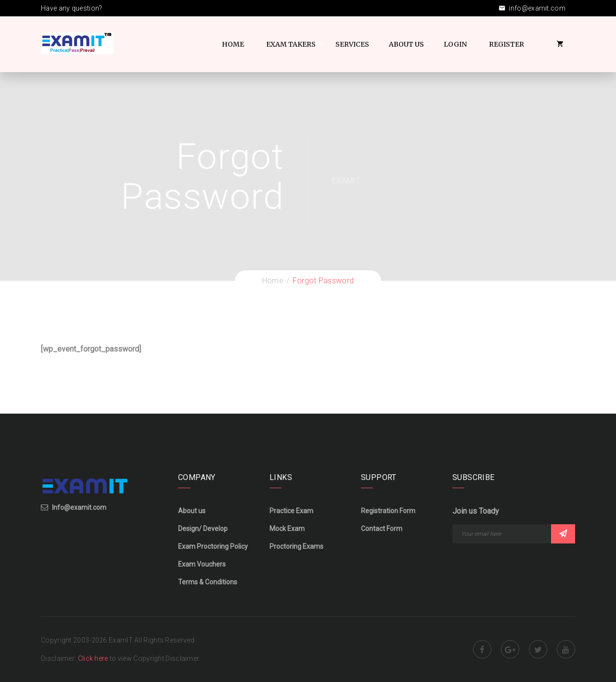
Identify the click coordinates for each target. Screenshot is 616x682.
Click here (94, 658)
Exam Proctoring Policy (213, 546)
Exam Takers (291, 44)
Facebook (482, 649)
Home (233, 44)
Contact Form (382, 529)
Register (507, 44)
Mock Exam (287, 529)
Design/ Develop (203, 529)
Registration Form (388, 511)
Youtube (566, 649)
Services (352, 44)
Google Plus (510, 649)
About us (192, 511)
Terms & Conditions (208, 582)
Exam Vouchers (202, 564)
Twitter (538, 649)
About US (406, 44)
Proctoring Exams (296, 546)
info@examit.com (532, 8)
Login (455, 44)
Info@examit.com (79, 507)
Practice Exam (291, 511)
